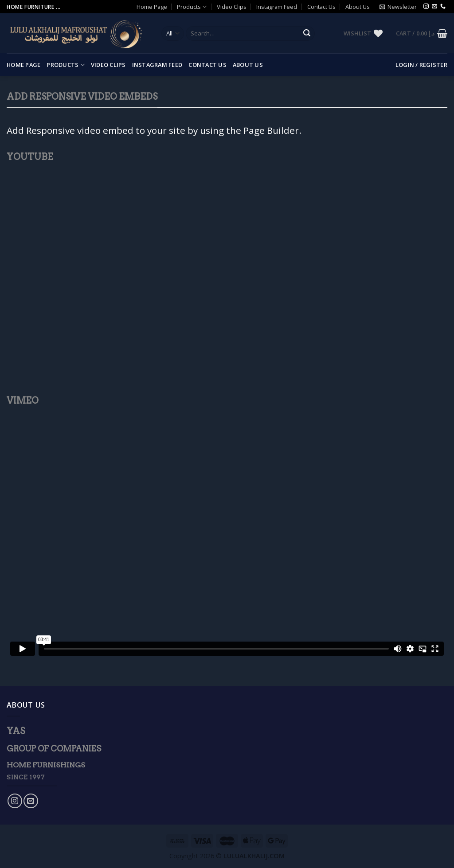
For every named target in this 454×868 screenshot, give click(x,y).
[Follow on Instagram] (426, 7)
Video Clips (232, 7)
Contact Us (321, 7)
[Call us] (443, 7)
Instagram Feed (277, 7)
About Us (358, 7)
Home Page (152, 7)
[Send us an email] (434, 7)
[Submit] (307, 34)
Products (192, 7)
